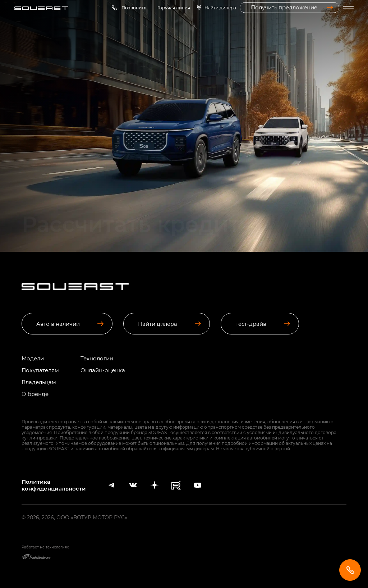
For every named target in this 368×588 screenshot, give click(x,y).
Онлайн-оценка (103, 370)
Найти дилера (220, 8)
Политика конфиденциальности (54, 485)
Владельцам (39, 382)
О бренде (35, 394)
